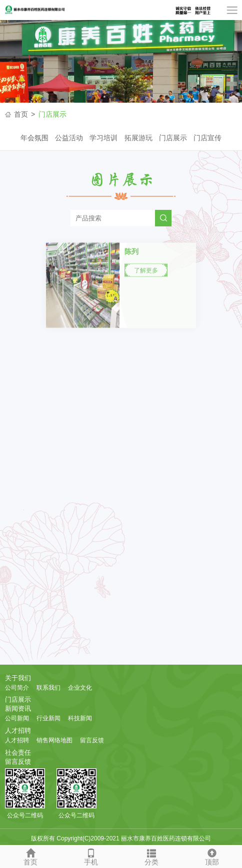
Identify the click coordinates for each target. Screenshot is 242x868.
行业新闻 (48, 718)
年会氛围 (34, 138)
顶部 (212, 855)
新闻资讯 (18, 708)
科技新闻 (80, 718)
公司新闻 (17, 718)
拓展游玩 (138, 138)
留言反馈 (92, 740)
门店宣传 (207, 138)
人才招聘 (18, 731)
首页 (21, 114)
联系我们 (48, 688)
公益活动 (69, 138)
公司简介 (17, 688)
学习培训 (103, 138)
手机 (91, 855)
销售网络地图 (54, 740)
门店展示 (52, 114)
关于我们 (18, 678)
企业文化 (80, 688)
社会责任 (18, 753)
